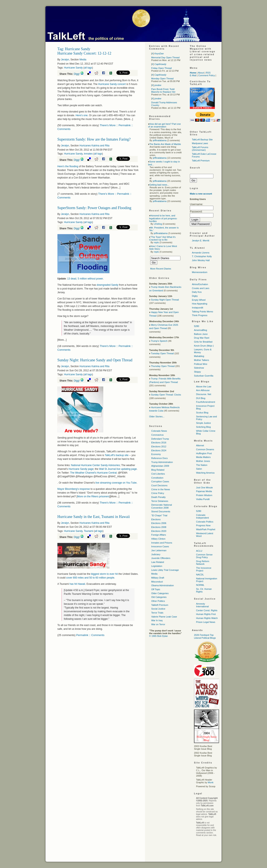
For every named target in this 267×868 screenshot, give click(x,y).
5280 (196, 326)
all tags (88, 68)
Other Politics (158, 601)
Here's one (82, 115)
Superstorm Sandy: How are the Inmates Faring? (94, 139)
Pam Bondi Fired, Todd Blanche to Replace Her (163, 90)
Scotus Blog (202, 413)
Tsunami (89, 531)
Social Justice (158, 609)
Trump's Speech (159, 341)
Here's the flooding (68, 166)
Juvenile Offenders (161, 558)
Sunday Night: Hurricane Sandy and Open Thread (95, 360)
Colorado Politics (205, 522)
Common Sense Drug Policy (204, 556)
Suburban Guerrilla (204, 376)
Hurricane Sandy (73, 68)
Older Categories (160, 593)
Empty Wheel (199, 300)
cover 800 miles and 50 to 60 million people (90, 578)
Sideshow (199, 368)
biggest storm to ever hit (104, 574)
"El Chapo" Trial (159, 515)
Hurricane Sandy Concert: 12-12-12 (84, 53)
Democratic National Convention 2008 (162, 506)
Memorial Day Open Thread (165, 57)
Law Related (158, 562)
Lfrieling (158, 224)
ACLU (199, 551)
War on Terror (158, 624)
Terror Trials (157, 613)
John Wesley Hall (201, 260)
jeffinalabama (160, 140)
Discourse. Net (204, 394)
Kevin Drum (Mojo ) (204, 346)
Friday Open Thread (161, 68)
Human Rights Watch (207, 618)
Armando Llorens (201, 253)
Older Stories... (157, 417)
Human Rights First (206, 614)
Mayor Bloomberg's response (74, 489)
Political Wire (201, 364)
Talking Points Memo (203, 312)
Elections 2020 (159, 531)
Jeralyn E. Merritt (201, 241)
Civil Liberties (158, 474)
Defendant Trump (160, 439)
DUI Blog (201, 398)
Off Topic (156, 589)
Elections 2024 (159, 450)
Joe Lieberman (159, 550)
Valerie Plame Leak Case (164, 617)
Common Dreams (205, 449)
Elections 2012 (159, 446)
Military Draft (158, 578)
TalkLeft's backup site (117, 455)
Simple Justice (203, 423)
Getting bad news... (159, 185)
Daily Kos (197, 292)
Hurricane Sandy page (81, 469)
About (201, 73)
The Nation (202, 465)
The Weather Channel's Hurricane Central (93, 473)
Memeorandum (200, 272)
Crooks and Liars (201, 288)
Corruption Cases (160, 481)
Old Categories (159, 597)
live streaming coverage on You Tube (116, 483)
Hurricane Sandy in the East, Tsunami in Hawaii (94, 517)
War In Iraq (157, 620)
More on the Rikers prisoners (93, 496)
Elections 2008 (159, 527)
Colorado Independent (202, 516)
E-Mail (193, 75)
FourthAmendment (206, 402)
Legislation (157, 566)
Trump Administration (162, 462)
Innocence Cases (160, 546)
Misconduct (157, 582)
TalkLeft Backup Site (202, 140)
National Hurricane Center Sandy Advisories (95, 465)
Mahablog (199, 356)
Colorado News (159, 431)
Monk (211, 782)
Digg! (77, 74)
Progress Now (203, 525)
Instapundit (198, 308)
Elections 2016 (159, 443)
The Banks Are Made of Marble (165, 144)
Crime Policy (158, 493)
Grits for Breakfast (203, 342)
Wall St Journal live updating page (118, 469)
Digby (195, 296)
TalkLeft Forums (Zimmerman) (200, 149)
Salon (199, 469)
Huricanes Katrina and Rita (94, 146)
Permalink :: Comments (90, 635)
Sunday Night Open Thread (165, 300)
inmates (88, 154)
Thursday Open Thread (163, 366)
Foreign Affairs (159, 535)
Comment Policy (207, 75)
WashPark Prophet (206, 529)
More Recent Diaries (161, 269)
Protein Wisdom (204, 495)
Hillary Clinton (158, 539)
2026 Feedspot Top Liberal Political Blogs (205, 636)
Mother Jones (203, 461)
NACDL (200, 575)
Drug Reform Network (203, 563)
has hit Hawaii (77, 584)
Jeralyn (65, 60)
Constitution (157, 478)
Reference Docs (159, 458)
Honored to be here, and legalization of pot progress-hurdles (163, 218)
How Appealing (200, 304)
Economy (156, 454)
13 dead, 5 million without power (85, 279)
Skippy (197, 372)
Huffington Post (204, 453)
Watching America (205, 473)
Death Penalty (158, 497)
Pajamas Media (204, 491)
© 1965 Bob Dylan (158, 636)
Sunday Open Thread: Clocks (166, 395)
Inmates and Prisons (162, 543)
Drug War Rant (202, 338)
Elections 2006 (159, 523)
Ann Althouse (203, 390)
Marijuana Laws (200, 143)
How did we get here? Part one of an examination (164, 125)
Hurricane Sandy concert (112, 84)
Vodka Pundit (203, 499)
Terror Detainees (160, 501)
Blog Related (158, 470)
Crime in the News (161, 489)
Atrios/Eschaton (200, 284)
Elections (156, 519)
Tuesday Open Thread (162, 353)
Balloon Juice (201, 334)
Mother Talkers (202, 360)
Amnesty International (202, 605)
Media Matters (203, 457)
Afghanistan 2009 (160, 466)
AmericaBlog (200, 330)
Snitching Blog (203, 427)
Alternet (200, 445)
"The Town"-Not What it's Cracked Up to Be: (162, 238)
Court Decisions (159, 485)
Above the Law (204, 387)
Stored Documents (161, 511)
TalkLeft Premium (201, 161)
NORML (200, 585)
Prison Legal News (206, 622)
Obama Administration (162, 585)
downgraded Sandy (108, 285)
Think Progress (200, 315)
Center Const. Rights (207, 610)
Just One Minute (204, 488)
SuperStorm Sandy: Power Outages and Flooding (94, 208)
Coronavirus (157, 435)
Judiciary (156, 554)
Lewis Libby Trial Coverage (165, 570)
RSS (208, 73)
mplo (156, 242)
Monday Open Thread (162, 79)
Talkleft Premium (160, 605)
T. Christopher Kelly (202, 256)
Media (83, 60)
